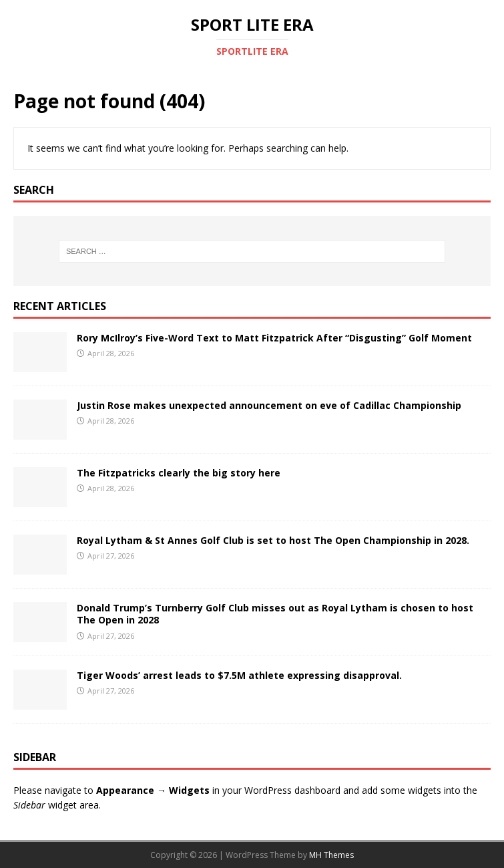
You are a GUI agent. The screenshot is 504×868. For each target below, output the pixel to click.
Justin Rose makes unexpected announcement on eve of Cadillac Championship (269, 405)
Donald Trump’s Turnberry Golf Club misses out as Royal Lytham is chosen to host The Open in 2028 (275, 614)
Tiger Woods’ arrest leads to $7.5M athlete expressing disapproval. (239, 675)
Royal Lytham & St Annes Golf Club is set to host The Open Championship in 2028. (273, 540)
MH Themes (331, 855)
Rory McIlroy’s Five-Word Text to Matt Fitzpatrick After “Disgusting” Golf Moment (274, 338)
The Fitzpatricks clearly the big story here (179, 473)
